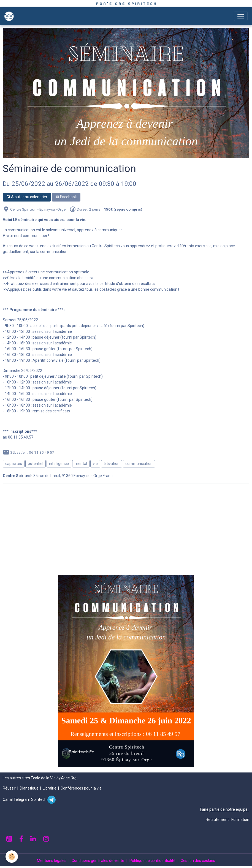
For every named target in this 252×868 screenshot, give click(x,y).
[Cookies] (12, 857)
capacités (14, 464)
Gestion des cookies (198, 861)
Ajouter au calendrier (27, 197)
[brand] (10, 16)
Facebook (66, 197)
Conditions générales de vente (98, 861)
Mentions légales (52, 861)
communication (139, 464)
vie (95, 464)
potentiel (36, 464)
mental (81, 464)
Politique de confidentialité (152, 861)
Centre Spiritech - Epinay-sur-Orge (38, 209)
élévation (112, 464)
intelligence (59, 464)
